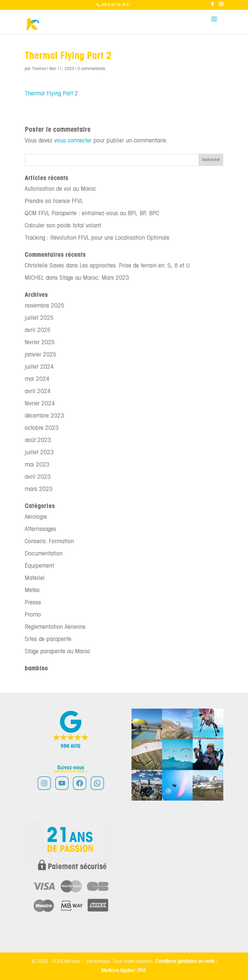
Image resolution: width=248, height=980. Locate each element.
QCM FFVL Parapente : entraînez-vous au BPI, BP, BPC (92, 214)
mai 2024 (37, 379)
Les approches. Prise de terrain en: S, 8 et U (135, 266)
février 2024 (40, 404)
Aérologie (36, 517)
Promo (33, 615)
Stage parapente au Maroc (58, 652)
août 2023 (38, 440)
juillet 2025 (39, 318)
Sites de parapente (48, 639)
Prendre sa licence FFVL (54, 201)
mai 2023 (37, 465)
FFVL (142, 971)
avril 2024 (38, 392)
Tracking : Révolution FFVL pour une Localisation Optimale (97, 238)
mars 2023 (39, 489)
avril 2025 (38, 330)
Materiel (35, 578)
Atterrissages (40, 529)
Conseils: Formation (49, 542)
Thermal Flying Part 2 (51, 94)
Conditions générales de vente (185, 962)
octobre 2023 (42, 428)
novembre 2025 (45, 306)
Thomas (39, 69)
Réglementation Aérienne (55, 627)
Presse (33, 603)
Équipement (39, 566)
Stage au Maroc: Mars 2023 (94, 278)
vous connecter (73, 141)
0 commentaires (91, 69)
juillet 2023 (39, 453)
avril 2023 (38, 477)
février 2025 (40, 343)
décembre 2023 (44, 416)
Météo (32, 591)
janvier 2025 (41, 355)
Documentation (44, 554)
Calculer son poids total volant (63, 226)
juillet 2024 (39, 367)
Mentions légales (118, 971)
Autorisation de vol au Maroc (60, 189)
